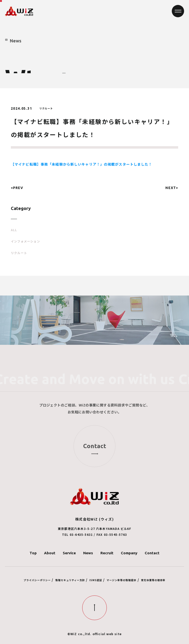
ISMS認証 (96, 580)
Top (33, 553)
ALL (14, 230)
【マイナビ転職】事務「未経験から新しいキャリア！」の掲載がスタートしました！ (82, 164)
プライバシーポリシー (37, 580)
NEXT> (172, 188)
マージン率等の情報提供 (121, 580)
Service (69, 553)
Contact (152, 553)
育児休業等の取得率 (153, 580)
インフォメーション (25, 241)
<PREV (17, 188)
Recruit (107, 553)
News (88, 553)
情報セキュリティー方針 (70, 580)
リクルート (19, 253)
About (50, 553)
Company (129, 553)
